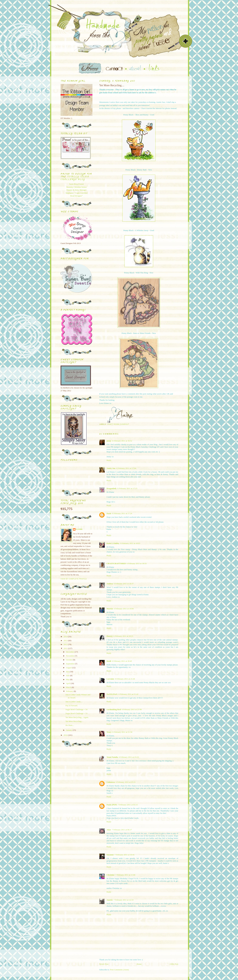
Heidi (109, 661)
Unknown (111, 782)
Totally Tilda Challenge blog (75, 178)
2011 (66, 648)
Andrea (110, 584)
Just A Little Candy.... (74, 702)
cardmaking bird (114, 709)
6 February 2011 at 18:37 (124, 584)
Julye (109, 830)
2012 (66, 644)
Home (139, 964)
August (69, 668)
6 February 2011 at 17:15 (127, 488)
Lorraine (110, 679)
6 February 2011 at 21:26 (125, 679)
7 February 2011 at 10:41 (125, 855)
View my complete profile (74, 579)
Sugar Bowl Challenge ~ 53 (76, 713)
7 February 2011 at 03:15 (128, 805)
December (70, 652)
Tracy (109, 732)
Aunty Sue (111, 468)
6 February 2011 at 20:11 (123, 636)
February (70, 691)
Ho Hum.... (70, 725)
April (68, 683)
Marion (110, 609)
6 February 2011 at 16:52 (122, 441)
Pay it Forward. (72, 706)
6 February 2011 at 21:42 (128, 694)
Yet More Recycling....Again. (77, 717)
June (68, 675)
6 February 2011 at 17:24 (122, 513)
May (68, 679)
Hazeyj (110, 636)
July (68, 672)
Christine (110, 875)
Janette (110, 900)
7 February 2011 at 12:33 (123, 900)
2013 (66, 640)
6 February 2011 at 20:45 (122, 661)
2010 (66, 735)
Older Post (174, 964)
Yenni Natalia (112, 757)
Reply (109, 460)
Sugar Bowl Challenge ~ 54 (76, 709)
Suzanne (110, 855)
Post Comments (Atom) (120, 970)
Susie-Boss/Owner (77, 184)
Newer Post (104, 964)
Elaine (79, 529)
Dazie (109, 513)
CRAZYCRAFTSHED (116, 563)
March (69, 687)
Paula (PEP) (112, 805)
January (69, 730)
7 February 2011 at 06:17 (122, 830)
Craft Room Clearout (118, 424)
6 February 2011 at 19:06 (124, 609)
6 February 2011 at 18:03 (130, 543)
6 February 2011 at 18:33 (137, 563)
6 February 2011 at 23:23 (129, 757)
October (69, 660)
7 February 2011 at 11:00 (125, 875)
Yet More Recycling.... (74, 721)
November (70, 656)
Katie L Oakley (113, 543)
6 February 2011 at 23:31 (126, 782)
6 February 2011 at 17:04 (126, 468)
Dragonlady (112, 488)
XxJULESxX (112, 694)
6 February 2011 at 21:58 (122, 732)
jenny (109, 441)
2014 (66, 637)
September (71, 664)
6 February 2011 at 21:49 (132, 709)
